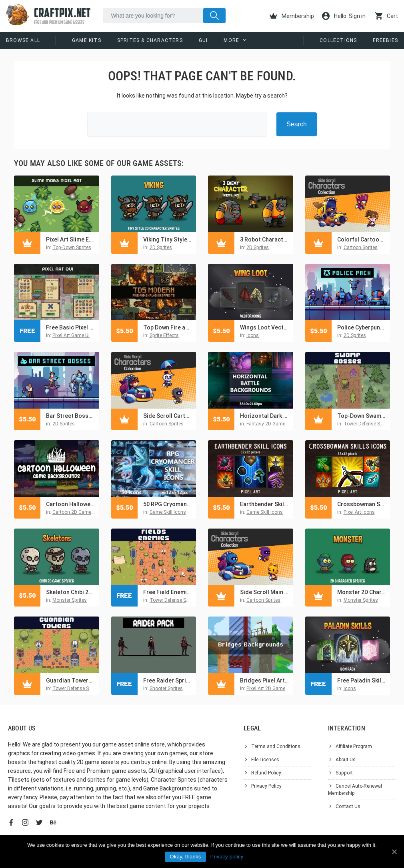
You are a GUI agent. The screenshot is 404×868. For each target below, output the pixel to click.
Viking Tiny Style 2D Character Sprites (168, 239)
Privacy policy (227, 857)
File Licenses (265, 760)
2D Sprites (161, 247)
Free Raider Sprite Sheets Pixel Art (168, 680)
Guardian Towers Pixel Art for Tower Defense (71, 680)
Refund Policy (266, 773)
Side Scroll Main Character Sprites (265, 592)
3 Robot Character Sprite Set (265, 239)
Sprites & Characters (150, 40)
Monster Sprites (70, 600)
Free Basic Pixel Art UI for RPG (71, 327)
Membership (292, 16)
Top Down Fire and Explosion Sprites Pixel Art (168, 327)
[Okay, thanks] (394, 852)
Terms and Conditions (276, 746)
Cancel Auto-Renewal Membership (355, 790)
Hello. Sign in (344, 16)
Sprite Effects (164, 335)
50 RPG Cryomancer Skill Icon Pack (168, 504)
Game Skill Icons (168, 512)
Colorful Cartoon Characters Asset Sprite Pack (362, 239)
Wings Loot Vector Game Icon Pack (265, 327)
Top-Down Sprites (72, 247)
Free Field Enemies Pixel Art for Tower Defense (168, 592)
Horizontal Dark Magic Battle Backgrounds (265, 416)
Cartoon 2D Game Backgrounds (87, 512)
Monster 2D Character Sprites (362, 592)
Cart (386, 16)
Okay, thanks (186, 857)
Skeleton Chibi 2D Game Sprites (71, 592)
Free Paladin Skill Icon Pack (362, 680)
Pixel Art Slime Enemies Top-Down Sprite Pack (71, 239)
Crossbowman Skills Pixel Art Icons (362, 504)
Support (344, 773)
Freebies (385, 40)
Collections (338, 40)
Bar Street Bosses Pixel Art (71, 416)
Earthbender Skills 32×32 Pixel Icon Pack (265, 504)
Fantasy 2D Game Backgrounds (281, 424)
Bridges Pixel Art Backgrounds (265, 680)
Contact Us (348, 806)
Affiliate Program (354, 746)
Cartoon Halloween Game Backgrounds (71, 504)
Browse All (23, 40)
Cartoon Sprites (361, 247)
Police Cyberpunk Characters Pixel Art (362, 327)
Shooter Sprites (166, 688)
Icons (253, 335)
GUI (203, 40)
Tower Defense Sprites (368, 424)
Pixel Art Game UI (71, 335)
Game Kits (87, 40)
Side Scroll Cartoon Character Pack (168, 416)
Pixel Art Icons (359, 512)
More (231, 40)
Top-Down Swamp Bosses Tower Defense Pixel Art (362, 416)
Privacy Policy (266, 786)
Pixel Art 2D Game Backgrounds (281, 688)
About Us (346, 760)
